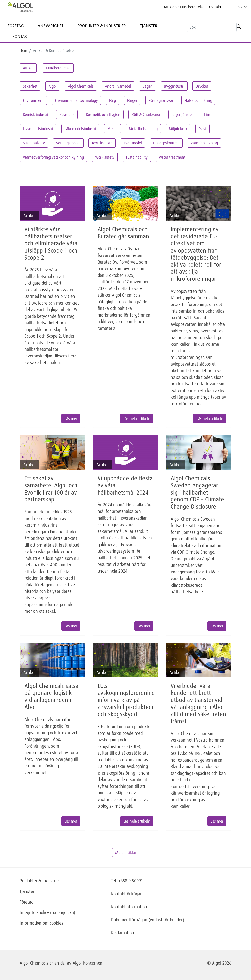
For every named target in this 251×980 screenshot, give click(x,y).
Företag (16, 26)
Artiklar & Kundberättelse (184, 7)
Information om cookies (41, 923)
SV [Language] (243, 7)
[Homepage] (25, 7)
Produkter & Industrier (102, 26)
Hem (23, 51)
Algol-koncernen (88, 963)
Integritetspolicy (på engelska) (47, 912)
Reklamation (123, 933)
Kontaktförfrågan (127, 894)
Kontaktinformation (129, 907)
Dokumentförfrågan (129, 920)
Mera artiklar (126, 853)
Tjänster (149, 26)
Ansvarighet (51, 26)
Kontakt (215, 7)
